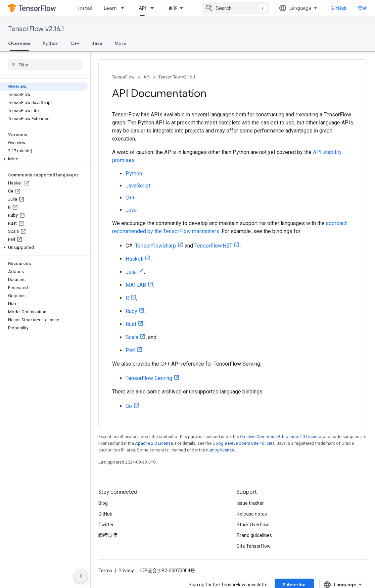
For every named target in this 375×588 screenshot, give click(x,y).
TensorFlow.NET (213, 246)
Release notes (252, 514)
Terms (105, 571)
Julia (131, 272)
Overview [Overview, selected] (19, 43)
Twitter (106, 525)
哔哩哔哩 (108, 535)
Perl (130, 350)
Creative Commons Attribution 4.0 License (280, 437)
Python (51, 43)
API (147, 77)
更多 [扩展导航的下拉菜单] (173, 8)
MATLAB (136, 285)
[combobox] (236, 8)
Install (85, 8)
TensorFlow (123, 77)
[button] (44, 159)
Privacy (126, 571)
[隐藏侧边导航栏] (81, 576)
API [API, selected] (142, 8)
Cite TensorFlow (254, 546)
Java (97, 43)
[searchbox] (45, 65)
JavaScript (138, 186)
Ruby (131, 311)
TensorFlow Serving (149, 378)
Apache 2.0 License (154, 443)
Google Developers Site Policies (244, 443)
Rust (131, 324)
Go (129, 406)
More (121, 43)
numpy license (220, 450)
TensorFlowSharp (155, 246)
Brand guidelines (254, 535)
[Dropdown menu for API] (154, 8)
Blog (103, 503)
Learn (110, 8)
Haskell (134, 259)
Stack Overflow (253, 525)
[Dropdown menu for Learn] (125, 8)
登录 (362, 8)
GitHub (339, 8)
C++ (75, 43)
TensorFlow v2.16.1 (36, 29)
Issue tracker (250, 503)
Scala (132, 337)
